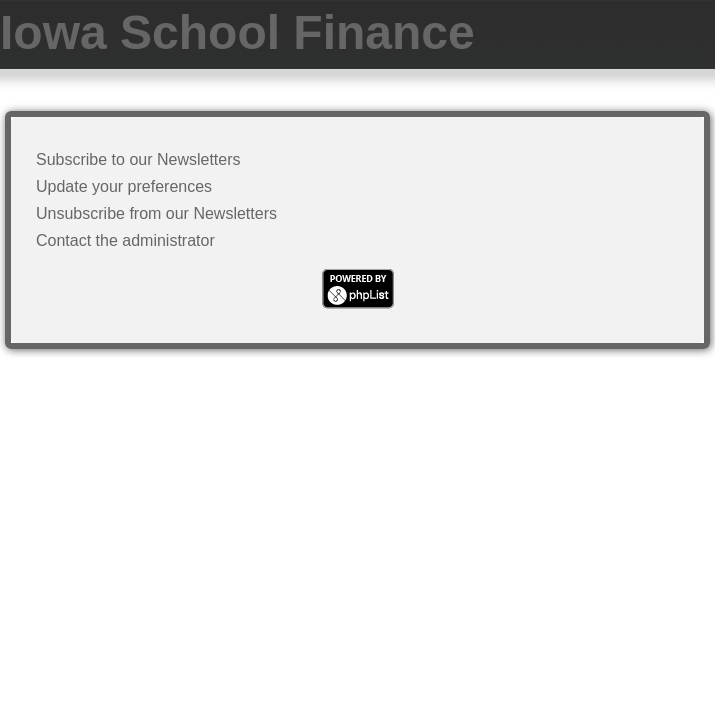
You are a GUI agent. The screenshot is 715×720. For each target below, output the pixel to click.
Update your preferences (124, 186)
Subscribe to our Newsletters (138, 159)
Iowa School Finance (237, 32)
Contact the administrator (125, 240)
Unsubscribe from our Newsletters (156, 213)
